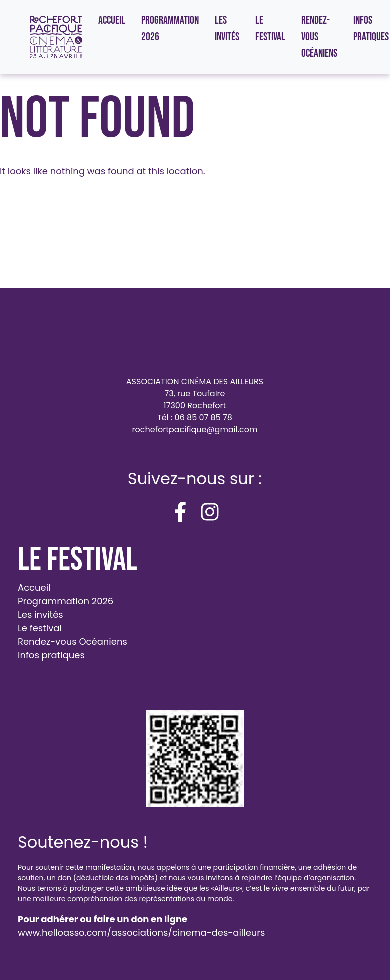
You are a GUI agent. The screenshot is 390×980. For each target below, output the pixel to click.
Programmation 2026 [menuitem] (170, 29)
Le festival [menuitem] (270, 29)
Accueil (34, 587)
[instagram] (210, 512)
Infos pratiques (51, 655)
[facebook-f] (180, 512)
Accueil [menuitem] (112, 20)
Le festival (40, 628)
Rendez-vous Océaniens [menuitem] (319, 37)
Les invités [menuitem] (227, 29)
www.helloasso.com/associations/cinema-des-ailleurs (141, 933)
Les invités (41, 614)
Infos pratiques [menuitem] (371, 29)
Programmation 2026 (66, 601)
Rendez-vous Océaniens (73, 641)
